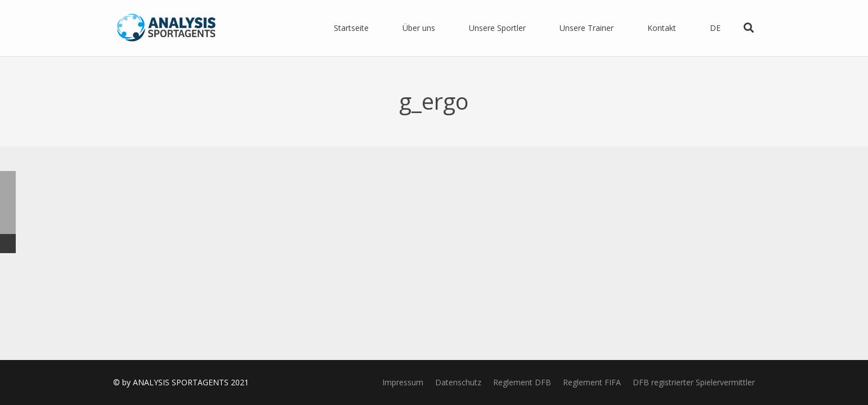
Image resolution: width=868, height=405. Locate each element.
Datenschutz (458, 382)
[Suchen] (749, 28)
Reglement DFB (522, 382)
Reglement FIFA (592, 382)
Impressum (403, 382)
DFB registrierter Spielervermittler (694, 382)
